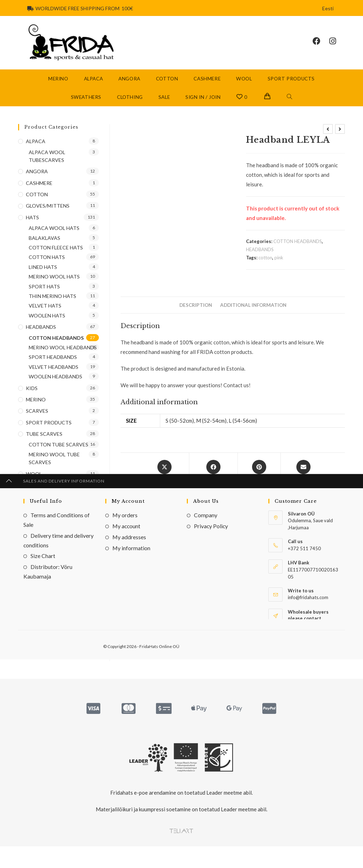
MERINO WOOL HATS (54, 284)
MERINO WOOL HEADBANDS (63, 355)
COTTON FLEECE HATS (56, 255)
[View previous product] (328, 136)
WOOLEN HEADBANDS (309, 622)
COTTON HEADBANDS (298, 249)
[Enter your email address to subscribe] (58, 540)
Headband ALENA (233, 636)
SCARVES (37, 419)
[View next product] (340, 136)
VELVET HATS (45, 313)
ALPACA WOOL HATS (54, 236)
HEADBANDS (260, 257)
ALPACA (36, 149)
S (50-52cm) (180, 428)
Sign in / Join (203, 105)
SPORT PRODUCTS (49, 430)
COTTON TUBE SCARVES (58, 452)
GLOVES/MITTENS (48, 213)
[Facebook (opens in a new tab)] (321, 45)
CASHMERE (39, 190)
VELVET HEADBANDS (166, 622)
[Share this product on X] (164, 480)
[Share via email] (303, 480)
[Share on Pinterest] (259, 480)
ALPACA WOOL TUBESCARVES (47, 164)
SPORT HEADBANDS (53, 365)
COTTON (131, 622)
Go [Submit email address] (82, 539)
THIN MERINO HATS (52, 303)
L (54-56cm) (243, 428)
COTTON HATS (47, 265)
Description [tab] (196, 312)
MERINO (36, 407)
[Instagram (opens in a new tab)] (337, 45)
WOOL (34, 481)
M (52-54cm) (211, 428)
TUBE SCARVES (44, 441)
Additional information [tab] (253, 312)
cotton (265, 265)
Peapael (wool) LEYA (310, 636)
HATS (32, 225)
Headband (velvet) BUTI (155, 636)
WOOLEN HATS (47, 323)
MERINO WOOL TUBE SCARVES (54, 466)
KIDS (32, 396)
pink (279, 265)
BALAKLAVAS (44, 245)
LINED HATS (43, 274)
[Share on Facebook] (213, 480)
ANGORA (37, 179)
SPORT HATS (44, 294)
